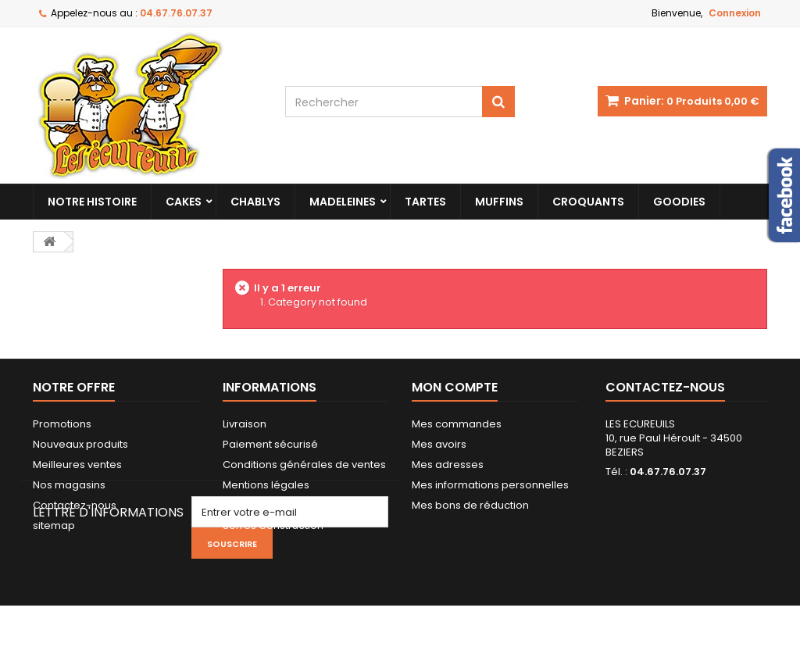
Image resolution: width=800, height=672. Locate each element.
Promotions (62, 424)
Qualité (241, 505)
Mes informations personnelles (490, 485)
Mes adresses (448, 465)
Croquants (588, 202)
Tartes (425, 202)
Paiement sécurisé (270, 444)
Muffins (499, 202)
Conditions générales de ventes (304, 465)
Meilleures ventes (77, 465)
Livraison (245, 424)
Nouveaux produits (80, 444)
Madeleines (343, 202)
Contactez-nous (75, 505)
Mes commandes (457, 424)
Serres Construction (273, 525)
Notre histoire (92, 202)
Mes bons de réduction (470, 505)
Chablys (255, 202)
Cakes (184, 202)
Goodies (679, 202)
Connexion (735, 13)
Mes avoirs (439, 444)
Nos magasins (69, 485)
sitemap (54, 525)
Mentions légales (266, 485)
